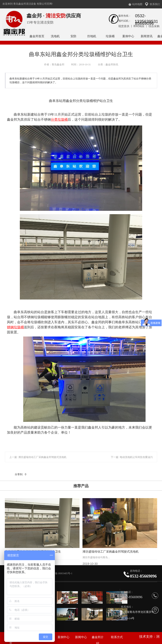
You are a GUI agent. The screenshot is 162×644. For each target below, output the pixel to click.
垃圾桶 (110, 36)
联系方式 (117, 637)
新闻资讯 (147, 36)
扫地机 (92, 36)
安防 (73, 36)
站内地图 (137, 4)
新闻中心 (81, 637)
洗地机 (55, 36)
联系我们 (155, 4)
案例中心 (128, 36)
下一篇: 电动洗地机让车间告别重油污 (132, 457)
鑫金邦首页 (37, 36)
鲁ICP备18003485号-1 (61, 573)
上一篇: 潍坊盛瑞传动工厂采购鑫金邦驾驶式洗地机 (38, 457)
